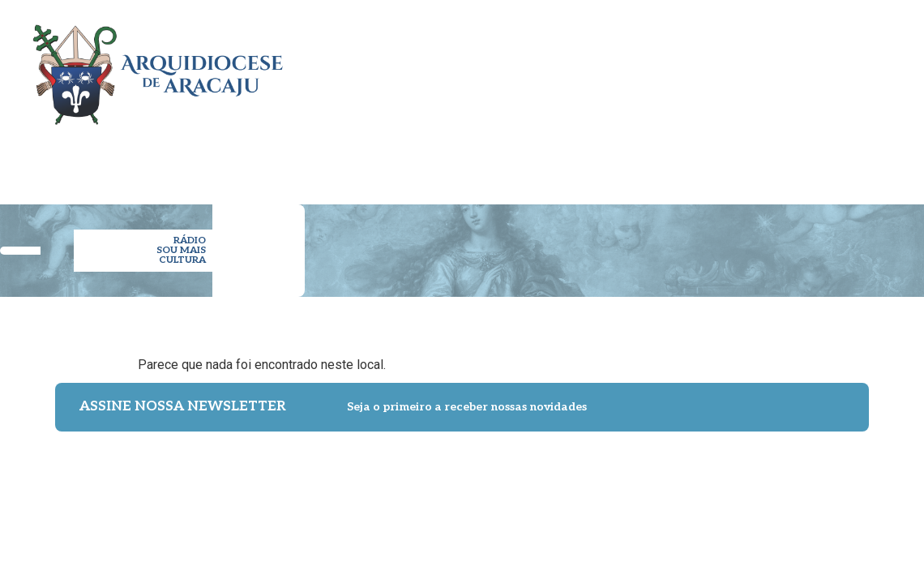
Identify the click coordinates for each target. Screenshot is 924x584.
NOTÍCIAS (717, 161)
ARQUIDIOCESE (306, 161)
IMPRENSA (787, 161)
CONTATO (857, 161)
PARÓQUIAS (445, 161)
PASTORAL (522, 161)
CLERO (381, 161)
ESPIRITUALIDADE (621, 161)
